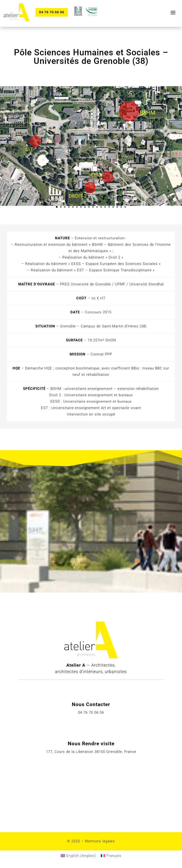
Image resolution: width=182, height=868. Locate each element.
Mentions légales (100, 841)
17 (121, 207)
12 (101, 207)
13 (105, 207)
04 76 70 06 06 (52, 12)
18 (125, 207)
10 (93, 207)
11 (97, 207)
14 (109, 207)
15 (113, 207)
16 (117, 207)
